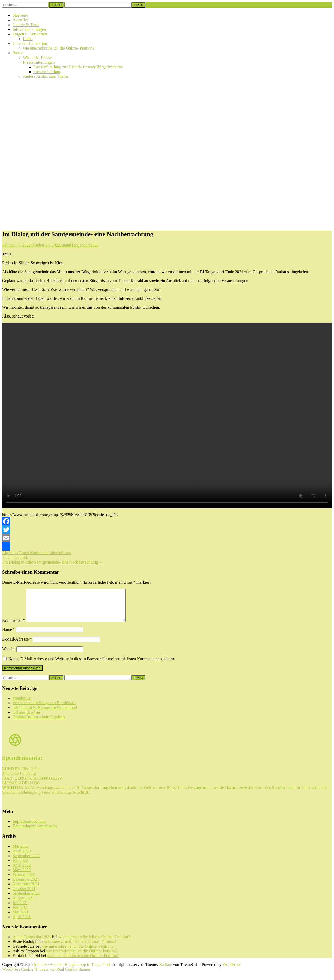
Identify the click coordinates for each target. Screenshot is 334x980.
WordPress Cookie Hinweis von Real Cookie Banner (46, 975)
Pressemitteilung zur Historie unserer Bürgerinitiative (78, 67)
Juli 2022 (20, 867)
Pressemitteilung (47, 72)
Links (28, 39)
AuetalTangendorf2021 (79, 245)
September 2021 (26, 900)
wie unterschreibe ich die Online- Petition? (59, 48)
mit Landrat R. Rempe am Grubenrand (45, 714)
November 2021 (26, 890)
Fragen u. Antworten (30, 34)
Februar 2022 (24, 881)
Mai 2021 (21, 918)
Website (9, 655)
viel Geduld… (17, 557)
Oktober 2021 (24, 895)
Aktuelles (20, 20)
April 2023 (22, 857)
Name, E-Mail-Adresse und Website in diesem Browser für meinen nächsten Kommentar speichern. (92, 665)
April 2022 (22, 871)
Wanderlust (22, 704)
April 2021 (22, 923)
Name (9, 636)
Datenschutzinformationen (35, 832)
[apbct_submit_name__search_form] (138, 5)
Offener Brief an (26, 718)
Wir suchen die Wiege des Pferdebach (44, 709)
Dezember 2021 (26, 885)
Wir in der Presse (37, 58)
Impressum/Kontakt (29, 827)
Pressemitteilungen (39, 62)
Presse (18, 53)
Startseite (20, 15)
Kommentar (14, 627)
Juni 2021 (21, 914)
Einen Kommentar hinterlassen (45, 553)
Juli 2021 (20, 909)
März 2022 (22, 876)
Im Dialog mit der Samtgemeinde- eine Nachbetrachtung (53, 562)
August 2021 (23, 904)
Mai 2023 (21, 853)
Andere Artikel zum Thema (46, 76)
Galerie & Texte (26, 25)
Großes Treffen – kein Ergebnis (39, 723)
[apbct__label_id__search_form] (98, 5)
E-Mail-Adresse (17, 645)
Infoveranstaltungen (29, 29)
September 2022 (26, 862)
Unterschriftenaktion (30, 43)
